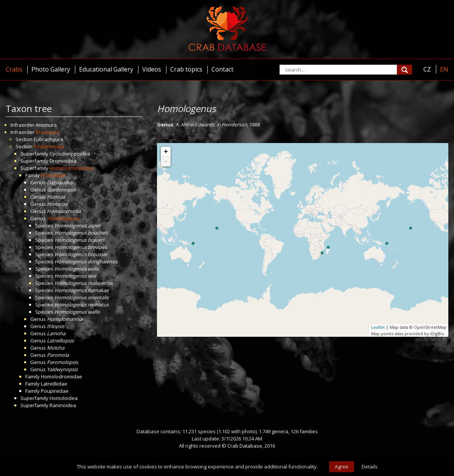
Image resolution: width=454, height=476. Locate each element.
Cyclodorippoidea (70, 154)
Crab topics (186, 69)
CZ (427, 69)
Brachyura (47, 132)
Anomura (46, 125)
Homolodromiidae (61, 376)
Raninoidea (63, 405)
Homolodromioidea (72, 168)
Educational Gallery (106, 69)
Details (370, 467)
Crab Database (245, 446)
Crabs (14, 69)
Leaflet (378, 327)
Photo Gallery (51, 69)
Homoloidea (64, 398)
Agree (342, 467)
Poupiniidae (55, 391)
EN (444, 69)
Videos (152, 69)
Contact (222, 69)
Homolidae (53, 175)
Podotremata (49, 146)
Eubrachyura (48, 139)
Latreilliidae (54, 384)
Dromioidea (63, 161)
